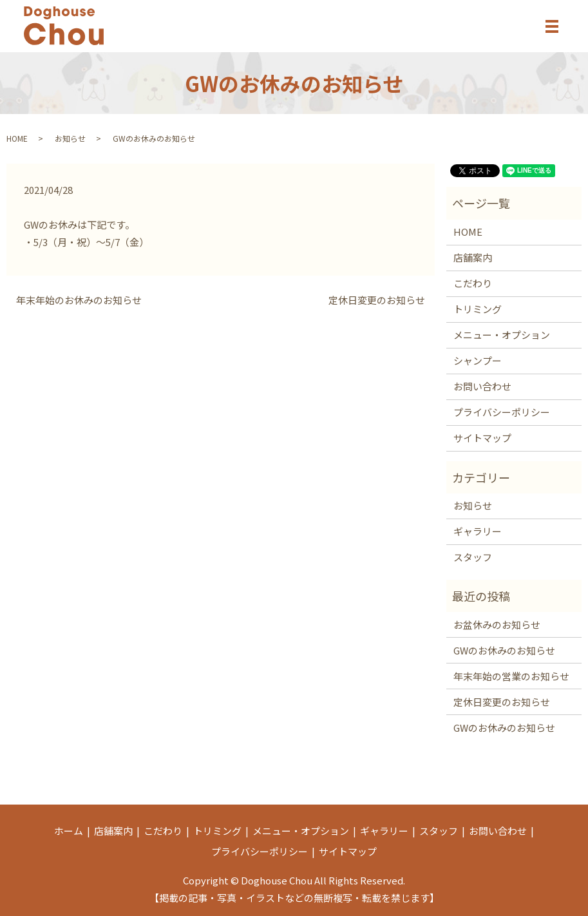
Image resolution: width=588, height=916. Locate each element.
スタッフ (473, 557)
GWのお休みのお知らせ (504, 650)
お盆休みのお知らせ (497, 625)
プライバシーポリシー (502, 412)
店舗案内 (473, 257)
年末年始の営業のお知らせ (511, 676)
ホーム (69, 831)
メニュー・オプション (502, 335)
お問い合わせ (482, 386)
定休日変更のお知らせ (377, 300)
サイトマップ (482, 438)
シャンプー (478, 360)
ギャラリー (478, 531)
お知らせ (70, 138)
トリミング (478, 309)
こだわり (473, 283)
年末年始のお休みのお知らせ (79, 300)
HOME (17, 138)
